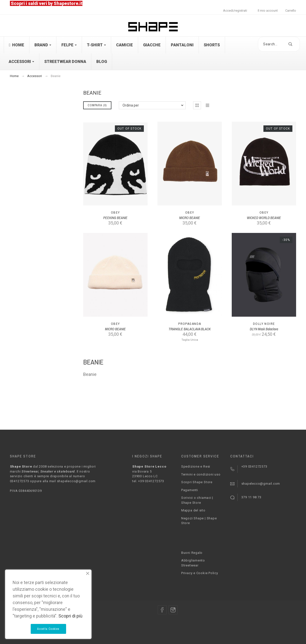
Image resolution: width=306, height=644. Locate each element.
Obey (115, 213)
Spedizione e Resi (196, 466)
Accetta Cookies (48, 629)
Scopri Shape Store (197, 482)
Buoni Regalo (192, 553)
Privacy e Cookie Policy (200, 573)
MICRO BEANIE (190, 218)
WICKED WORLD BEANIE (264, 218)
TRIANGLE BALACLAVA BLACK (190, 329)
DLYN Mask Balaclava (264, 329)
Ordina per (131, 105)
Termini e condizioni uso (201, 474)
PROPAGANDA (190, 324)
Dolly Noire (264, 324)
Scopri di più (70, 616)
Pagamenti (190, 490)
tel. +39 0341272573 (148, 481)
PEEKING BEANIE (115, 218)
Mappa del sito (193, 510)
